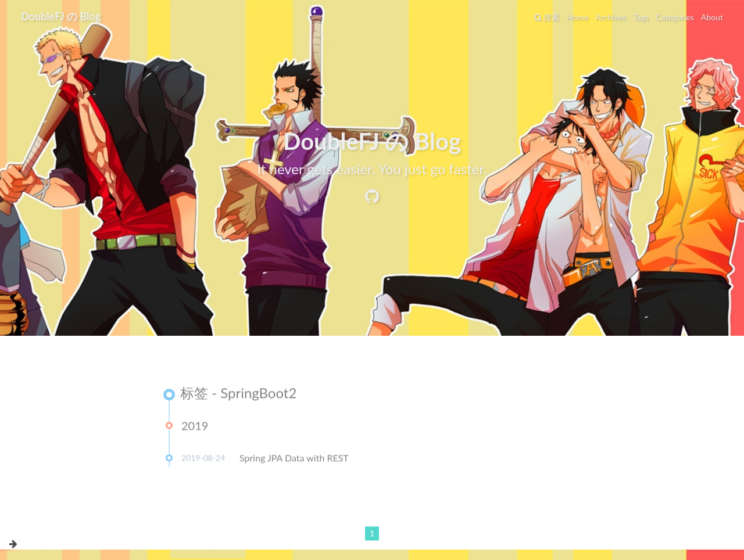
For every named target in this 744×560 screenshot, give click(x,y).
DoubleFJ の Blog (61, 16)
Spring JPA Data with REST (294, 460)
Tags (641, 17)
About (712, 17)
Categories (675, 17)
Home (577, 17)
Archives (611, 17)
